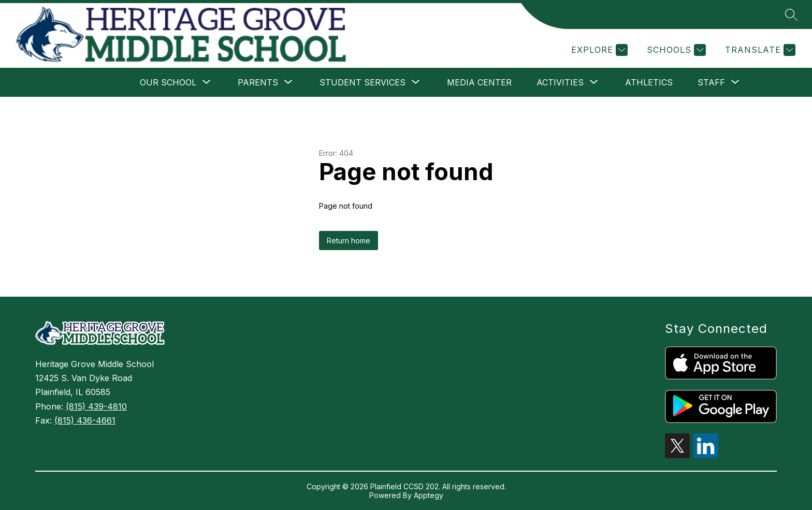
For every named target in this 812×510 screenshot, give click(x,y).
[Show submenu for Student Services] (363, 82)
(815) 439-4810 (96, 406)
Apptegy (429, 495)
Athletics (649, 82)
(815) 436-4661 (85, 420)
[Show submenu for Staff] (711, 82)
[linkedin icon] (706, 455)
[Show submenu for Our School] (168, 82)
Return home (349, 241)
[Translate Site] (759, 50)
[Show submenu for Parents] (258, 82)
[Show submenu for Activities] (560, 82)
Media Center (479, 82)
